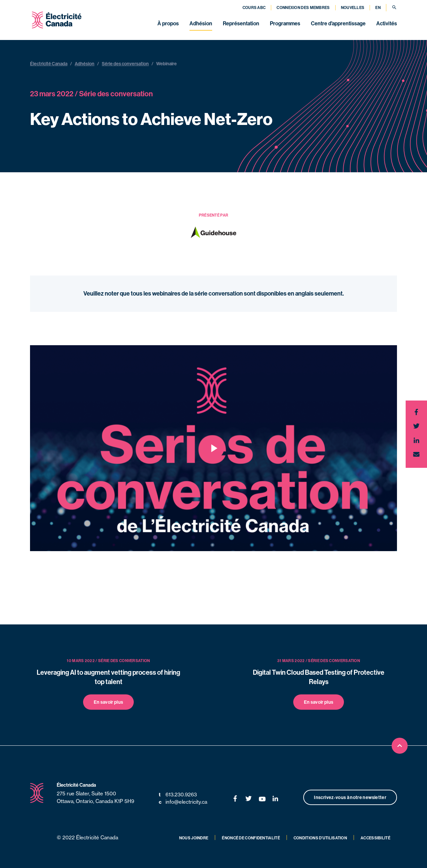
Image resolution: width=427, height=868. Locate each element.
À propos (168, 23)
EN (378, 7)
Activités (387, 23)
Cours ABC (254, 7)
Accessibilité (375, 838)
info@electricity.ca (183, 802)
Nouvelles (353, 7)
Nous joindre (194, 838)
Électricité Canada (49, 64)
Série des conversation (125, 64)
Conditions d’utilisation (320, 838)
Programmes (285, 23)
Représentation (241, 23)
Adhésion (201, 23)
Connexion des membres (303, 7)
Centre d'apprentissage (338, 23)
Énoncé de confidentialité (251, 838)
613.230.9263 (178, 795)
